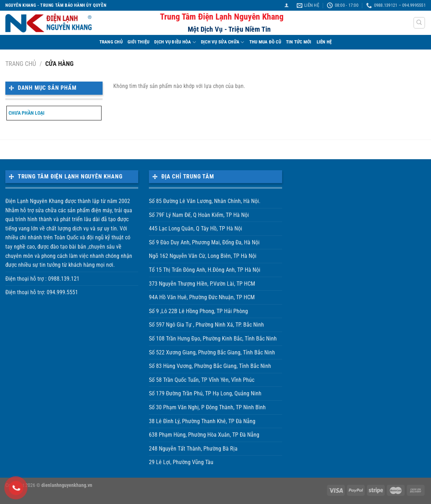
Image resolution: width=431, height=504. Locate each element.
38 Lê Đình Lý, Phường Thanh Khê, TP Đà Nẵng (202, 421)
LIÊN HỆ (324, 42)
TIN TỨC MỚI (299, 42)
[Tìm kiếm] (419, 23)
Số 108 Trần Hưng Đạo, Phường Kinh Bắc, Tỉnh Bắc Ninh (213, 339)
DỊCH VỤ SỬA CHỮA (223, 42)
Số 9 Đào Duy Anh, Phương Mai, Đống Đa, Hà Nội (204, 242)
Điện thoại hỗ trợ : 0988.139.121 (42, 279)
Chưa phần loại (27, 113)
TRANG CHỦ (111, 42)
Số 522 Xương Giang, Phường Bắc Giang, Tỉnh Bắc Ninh (212, 352)
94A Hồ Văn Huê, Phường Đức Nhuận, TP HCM (202, 297)
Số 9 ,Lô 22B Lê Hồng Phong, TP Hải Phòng (198, 311)
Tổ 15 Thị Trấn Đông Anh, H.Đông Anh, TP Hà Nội (205, 270)
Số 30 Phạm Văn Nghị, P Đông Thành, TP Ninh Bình (207, 407)
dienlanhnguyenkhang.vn (67, 485)
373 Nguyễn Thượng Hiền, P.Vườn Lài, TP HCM (202, 284)
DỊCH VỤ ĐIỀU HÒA (175, 42)
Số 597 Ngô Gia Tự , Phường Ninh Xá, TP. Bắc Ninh (206, 325)
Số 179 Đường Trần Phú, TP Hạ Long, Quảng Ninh (205, 393)
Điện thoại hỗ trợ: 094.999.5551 (42, 292)
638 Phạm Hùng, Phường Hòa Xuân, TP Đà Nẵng (204, 435)
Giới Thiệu (139, 42)
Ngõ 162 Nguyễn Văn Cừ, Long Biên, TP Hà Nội (203, 256)
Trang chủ (21, 64)
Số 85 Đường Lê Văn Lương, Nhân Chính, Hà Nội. (205, 201)
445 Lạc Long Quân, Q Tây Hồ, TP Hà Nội (196, 228)
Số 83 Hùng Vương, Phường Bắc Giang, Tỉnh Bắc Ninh (210, 366)
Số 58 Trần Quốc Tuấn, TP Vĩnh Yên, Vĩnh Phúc (202, 380)
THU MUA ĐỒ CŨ (265, 42)
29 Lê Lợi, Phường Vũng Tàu (181, 462)
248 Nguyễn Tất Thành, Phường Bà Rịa (193, 449)
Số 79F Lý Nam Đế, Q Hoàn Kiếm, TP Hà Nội (199, 215)
